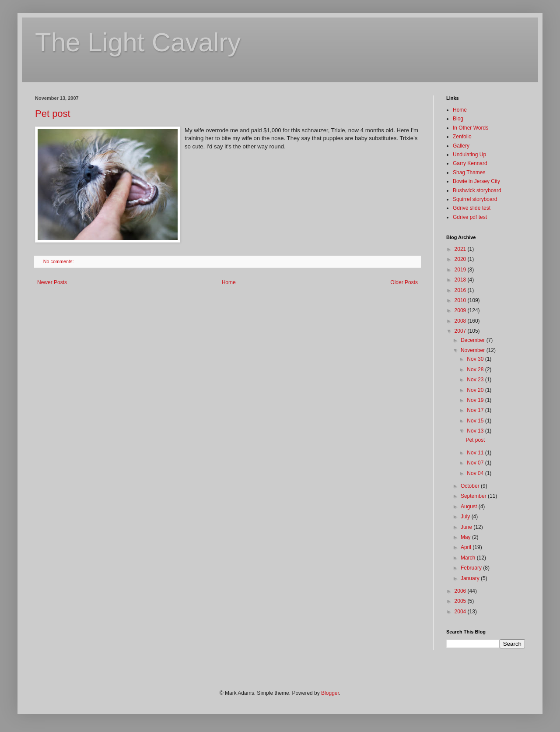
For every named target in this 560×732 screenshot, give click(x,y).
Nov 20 (476, 390)
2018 (461, 280)
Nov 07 (476, 463)
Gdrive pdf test (470, 217)
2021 (461, 249)
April (467, 547)
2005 (461, 601)
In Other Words (471, 128)
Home (229, 282)
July (466, 517)
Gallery (461, 146)
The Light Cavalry (138, 42)
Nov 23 (476, 380)
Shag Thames (469, 172)
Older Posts (404, 282)
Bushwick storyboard (477, 190)
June (467, 527)
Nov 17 (476, 410)
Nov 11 (476, 453)
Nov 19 (476, 400)
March (469, 558)
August (470, 507)
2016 (461, 290)
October (471, 486)
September (474, 496)
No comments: (59, 261)
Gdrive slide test (472, 208)
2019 (461, 270)
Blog (458, 119)
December (474, 340)
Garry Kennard (470, 163)
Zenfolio (462, 137)
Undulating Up (469, 155)
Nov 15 (476, 421)
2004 (461, 612)
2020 (461, 259)
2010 (461, 300)
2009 (461, 310)
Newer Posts (52, 282)
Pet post (53, 114)
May (466, 537)
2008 (461, 321)
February (472, 568)
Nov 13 (476, 431)
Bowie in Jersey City (476, 181)
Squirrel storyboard (475, 199)
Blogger (330, 693)
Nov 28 (476, 370)
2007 (461, 331)
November (474, 350)
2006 (461, 591)
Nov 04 (476, 473)
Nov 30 (476, 359)
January (471, 578)
